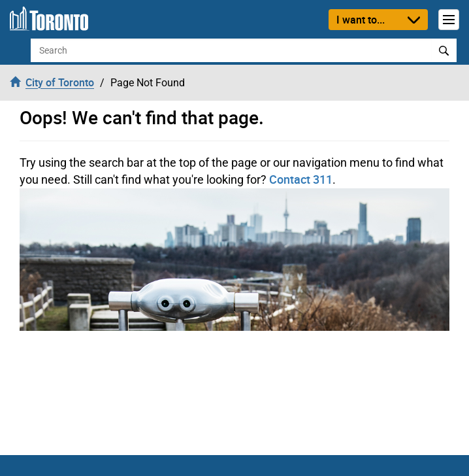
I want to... (361, 20)
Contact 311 (301, 179)
